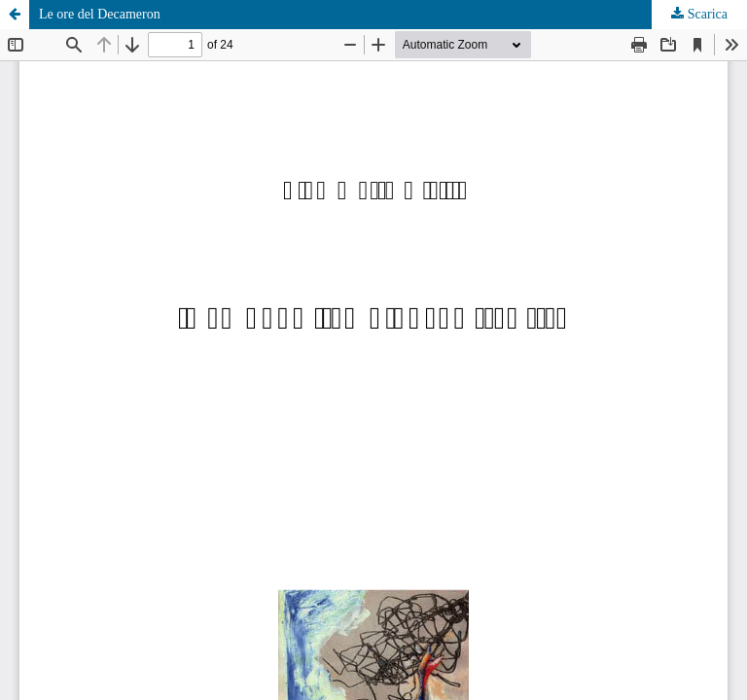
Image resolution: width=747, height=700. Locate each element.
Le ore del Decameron (100, 14)
